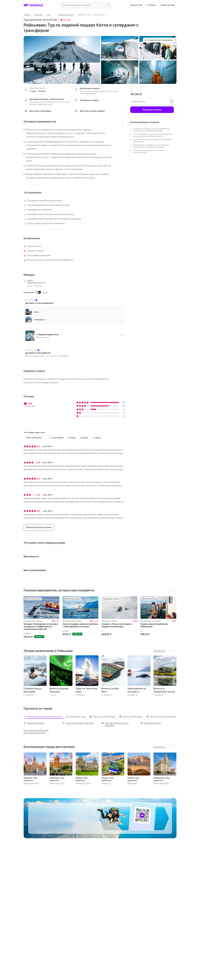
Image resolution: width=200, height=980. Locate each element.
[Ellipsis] (54, 15)
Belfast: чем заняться (81, 779)
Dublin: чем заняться (133, 779)
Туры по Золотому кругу (86, 690)
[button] (151, 5)
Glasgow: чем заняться (30, 779)
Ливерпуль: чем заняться (161, 779)
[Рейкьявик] (38, 15)
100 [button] (68, 20)
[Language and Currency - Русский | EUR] (136, 5)
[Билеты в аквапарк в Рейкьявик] (78, 723)
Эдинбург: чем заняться (57, 779)
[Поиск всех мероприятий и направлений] (86, 5)
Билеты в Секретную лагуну (164, 690)
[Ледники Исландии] (66, 15)
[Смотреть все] (159, 651)
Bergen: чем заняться (108, 779)
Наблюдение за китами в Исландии (137, 690)
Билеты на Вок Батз (110, 690)
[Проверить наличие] (152, 110)
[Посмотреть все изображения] (159, 40)
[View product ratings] (66, 20)
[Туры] (49, 15)
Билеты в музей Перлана (59, 690)
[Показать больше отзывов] (39, 527)
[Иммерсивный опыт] (151, 723)
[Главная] (27, 15)
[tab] (45, 716)
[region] (100, 617)
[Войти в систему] (168, 5)
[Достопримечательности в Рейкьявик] (119, 724)
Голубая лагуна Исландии (33, 690)
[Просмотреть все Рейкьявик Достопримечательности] (42, 731)
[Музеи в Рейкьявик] (34, 723)
